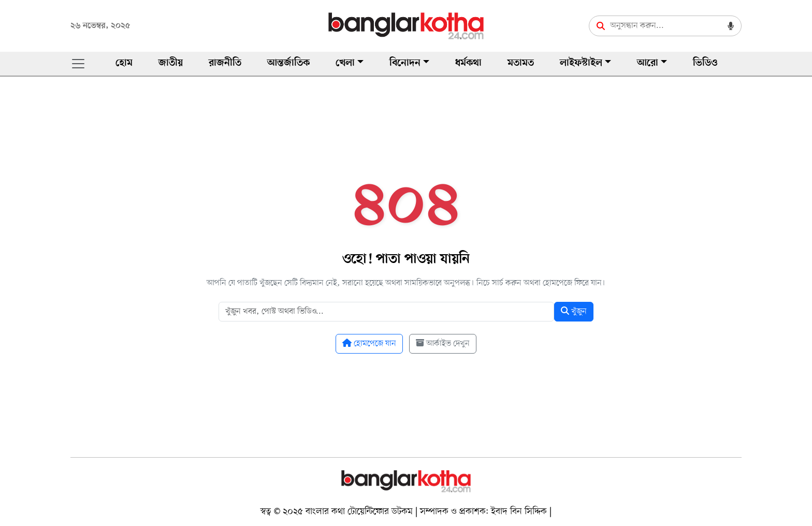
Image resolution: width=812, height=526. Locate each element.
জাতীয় (171, 63)
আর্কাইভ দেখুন (443, 344)
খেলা (345, 63)
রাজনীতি (225, 63)
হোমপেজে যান (369, 344)
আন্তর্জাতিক (288, 63)
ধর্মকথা (468, 63)
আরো (648, 63)
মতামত (521, 63)
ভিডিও (705, 63)
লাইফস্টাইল (581, 63)
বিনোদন (405, 63)
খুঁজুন (574, 312)
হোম (124, 63)
